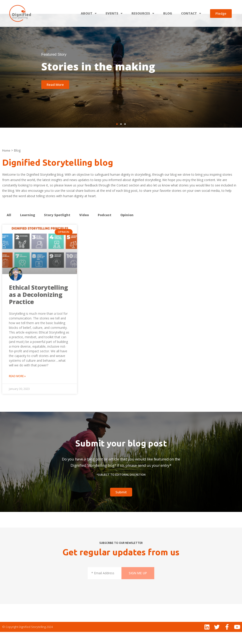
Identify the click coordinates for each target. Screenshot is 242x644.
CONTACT (191, 13)
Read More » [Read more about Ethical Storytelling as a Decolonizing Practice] (17, 388)
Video (84, 227)
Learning (28, 227)
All (9, 227)
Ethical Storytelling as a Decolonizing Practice (39, 307)
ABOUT (89, 13)
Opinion (127, 227)
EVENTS (114, 13)
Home (6, 163)
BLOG (168, 13)
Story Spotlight (57, 227)
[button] (117, 136)
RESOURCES (143, 13)
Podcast (105, 227)
